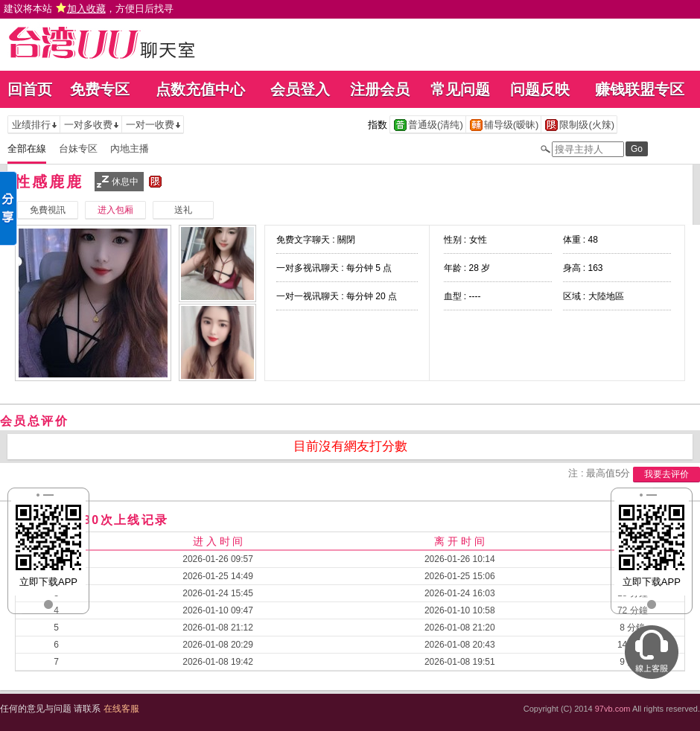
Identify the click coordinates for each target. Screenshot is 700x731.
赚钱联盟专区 (640, 89)
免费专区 (100, 89)
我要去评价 (666, 474)
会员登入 (300, 89)
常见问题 (460, 89)
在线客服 (121, 709)
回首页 (30, 89)
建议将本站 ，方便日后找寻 (89, 9)
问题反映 (540, 89)
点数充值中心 (200, 89)
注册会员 (380, 89)
